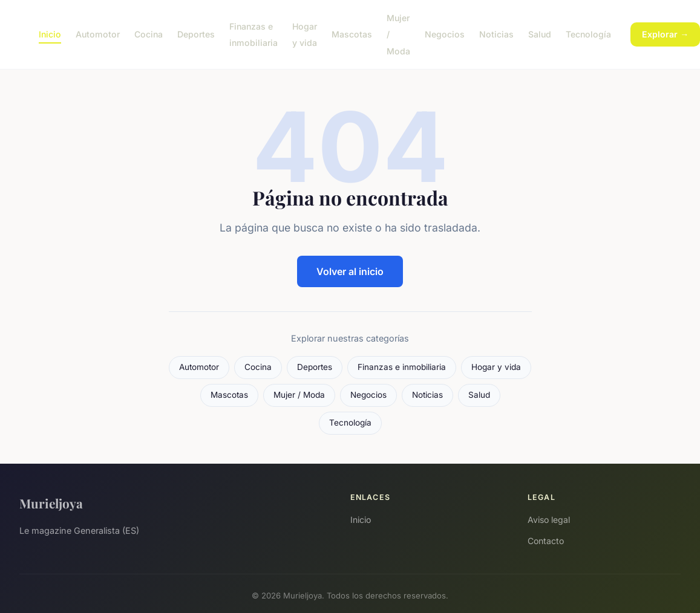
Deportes (196, 34)
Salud (540, 34)
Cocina (149, 34)
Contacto (546, 541)
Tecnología (588, 34)
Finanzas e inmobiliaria (254, 34)
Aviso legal (549, 520)
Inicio (50, 34)
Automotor (98, 34)
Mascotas (352, 34)
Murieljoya (51, 503)
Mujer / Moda (299, 395)
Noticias (496, 34)
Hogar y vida (305, 34)
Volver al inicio (350, 271)
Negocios (445, 34)
